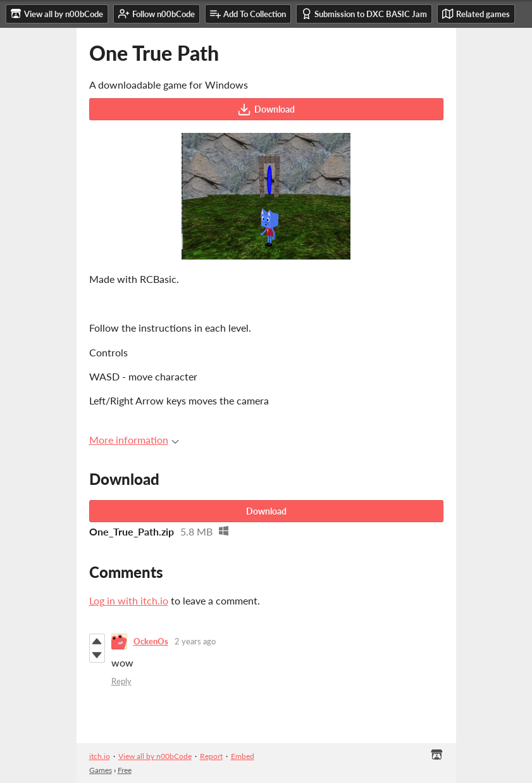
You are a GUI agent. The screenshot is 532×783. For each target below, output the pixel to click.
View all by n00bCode (155, 756)
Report (211, 756)
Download (266, 110)
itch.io (100, 756)
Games (101, 770)
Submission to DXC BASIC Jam (364, 14)
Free (125, 770)
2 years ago (195, 641)
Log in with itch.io (129, 600)
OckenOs (151, 641)
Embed (243, 756)
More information (134, 440)
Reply (121, 681)
